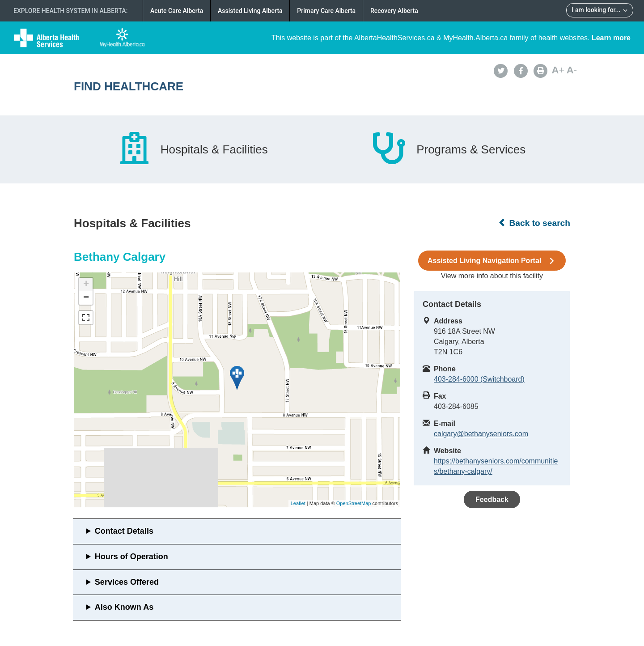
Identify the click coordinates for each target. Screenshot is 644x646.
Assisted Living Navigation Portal (492, 261)
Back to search (534, 223)
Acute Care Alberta (177, 11)
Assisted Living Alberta (250, 11)
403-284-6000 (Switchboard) (479, 379)
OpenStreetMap (354, 503)
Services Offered (127, 582)
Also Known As (124, 607)
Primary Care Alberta (326, 11)
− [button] (86, 298)
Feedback (492, 499)
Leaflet (298, 503)
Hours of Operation (131, 557)
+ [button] (86, 285)
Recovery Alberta (394, 11)
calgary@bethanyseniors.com (481, 434)
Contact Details (124, 531)
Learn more (611, 38)
